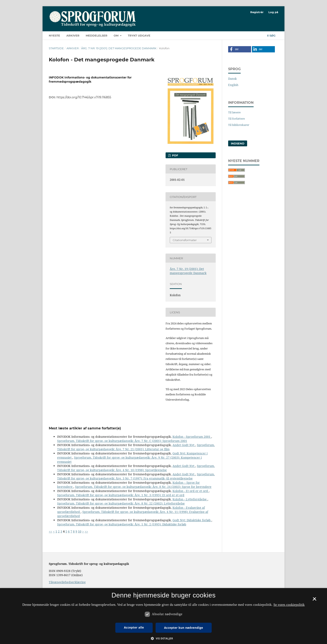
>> (86, 531)
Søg (271, 35)
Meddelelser (97, 35)
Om (116, 35)
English (233, 85)
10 (80, 531)
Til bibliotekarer (239, 125)
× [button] (314, 600)
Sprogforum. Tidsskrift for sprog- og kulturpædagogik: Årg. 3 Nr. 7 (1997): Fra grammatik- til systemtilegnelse (136, 476)
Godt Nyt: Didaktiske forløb (192, 520)
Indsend (238, 143)
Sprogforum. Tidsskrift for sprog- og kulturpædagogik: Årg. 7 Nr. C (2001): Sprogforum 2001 (122, 441)
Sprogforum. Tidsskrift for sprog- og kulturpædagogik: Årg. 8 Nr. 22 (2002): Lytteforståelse (121, 503)
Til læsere (234, 112)
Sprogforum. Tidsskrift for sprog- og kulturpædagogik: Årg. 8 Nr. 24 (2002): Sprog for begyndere (143, 487)
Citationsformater (185, 240)
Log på (273, 12)
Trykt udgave (139, 35)
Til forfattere (236, 119)
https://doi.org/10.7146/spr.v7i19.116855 (84, 97)
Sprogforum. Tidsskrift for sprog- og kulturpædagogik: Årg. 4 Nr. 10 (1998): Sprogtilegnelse (136, 468)
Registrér (257, 12)
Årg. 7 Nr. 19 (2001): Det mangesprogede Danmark (119, 48)
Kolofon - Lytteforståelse (190, 499)
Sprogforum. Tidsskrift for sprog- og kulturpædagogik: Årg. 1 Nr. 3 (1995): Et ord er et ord (121, 495)
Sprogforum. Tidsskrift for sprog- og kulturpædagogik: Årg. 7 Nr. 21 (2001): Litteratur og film (136, 447)
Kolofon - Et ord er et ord (191, 491)
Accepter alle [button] (134, 627)
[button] (240, 49)
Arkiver (73, 35)
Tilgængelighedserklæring (67, 582)
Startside (56, 48)
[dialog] (163, 616)
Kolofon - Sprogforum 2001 (192, 437)
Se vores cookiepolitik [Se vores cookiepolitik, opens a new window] (289, 605)
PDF (175, 155)
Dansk (232, 79)
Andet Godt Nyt (184, 445)
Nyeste (54, 35)
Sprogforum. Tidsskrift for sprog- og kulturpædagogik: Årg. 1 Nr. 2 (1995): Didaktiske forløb (122, 524)
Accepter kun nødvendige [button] (184, 628)
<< (50, 531)
